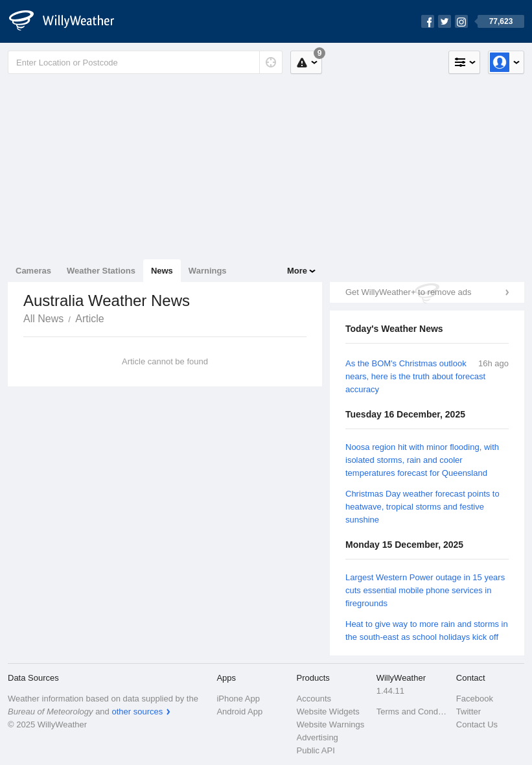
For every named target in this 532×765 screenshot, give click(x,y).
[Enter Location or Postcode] (145, 62)
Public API (316, 750)
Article (89, 319)
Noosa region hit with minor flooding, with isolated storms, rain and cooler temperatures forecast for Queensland (422, 460)
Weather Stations (101, 271)
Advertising (318, 737)
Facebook (475, 699)
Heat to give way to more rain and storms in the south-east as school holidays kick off (427, 630)
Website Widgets (328, 712)
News (162, 271)
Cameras (33, 271)
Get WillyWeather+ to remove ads (408, 292)
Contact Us (477, 724)
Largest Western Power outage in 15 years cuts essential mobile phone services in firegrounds (425, 590)
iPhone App (238, 699)
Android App (239, 712)
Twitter (468, 712)
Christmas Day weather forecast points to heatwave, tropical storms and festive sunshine (422, 507)
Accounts (314, 699)
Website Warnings (331, 724)
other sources (137, 712)
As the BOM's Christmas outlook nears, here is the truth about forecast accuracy (415, 376)
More (297, 271)
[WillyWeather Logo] (69, 21)
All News (43, 319)
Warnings (208, 271)
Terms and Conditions (412, 712)
